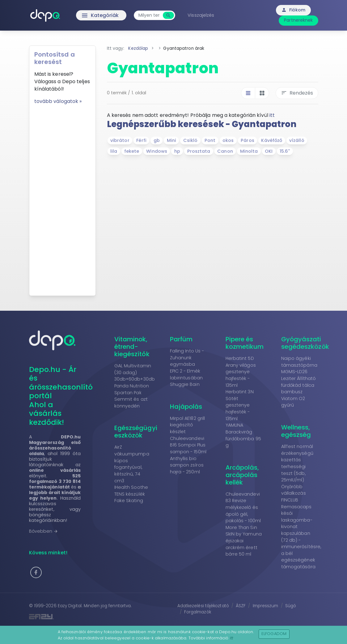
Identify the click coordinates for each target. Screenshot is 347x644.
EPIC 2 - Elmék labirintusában (186, 374)
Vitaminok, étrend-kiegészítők (132, 347)
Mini (171, 140)
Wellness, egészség (296, 431)
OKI (269, 151)
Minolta (249, 151)
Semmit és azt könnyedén (131, 403)
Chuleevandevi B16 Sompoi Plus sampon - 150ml (188, 445)
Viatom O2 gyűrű (293, 402)
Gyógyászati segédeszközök (305, 343)
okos (228, 140)
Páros (248, 140)
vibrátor (120, 140)
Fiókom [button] (293, 10)
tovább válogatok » (58, 101)
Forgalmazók (198, 612)
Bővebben (44, 531)
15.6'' (285, 151)
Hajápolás (186, 407)
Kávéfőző (272, 140)
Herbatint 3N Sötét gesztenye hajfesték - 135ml (240, 405)
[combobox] (149, 15)
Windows (157, 151)
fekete (132, 151)
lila (114, 151)
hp (177, 151)
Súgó (291, 606)
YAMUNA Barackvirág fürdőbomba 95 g (243, 435)
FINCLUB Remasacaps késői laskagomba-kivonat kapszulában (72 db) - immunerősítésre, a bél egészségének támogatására (301, 533)
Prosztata (199, 151)
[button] (36, 572)
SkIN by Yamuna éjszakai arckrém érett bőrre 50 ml (244, 544)
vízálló (297, 140)
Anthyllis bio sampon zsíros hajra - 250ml (187, 465)
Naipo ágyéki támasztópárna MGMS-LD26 (299, 365)
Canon (225, 151)
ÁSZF (241, 606)
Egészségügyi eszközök (136, 432)
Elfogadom (274, 634)
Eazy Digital (70, 606)
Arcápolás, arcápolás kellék (242, 475)
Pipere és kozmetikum (245, 343)
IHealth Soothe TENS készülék (131, 491)
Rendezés (297, 93)
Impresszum (266, 606)
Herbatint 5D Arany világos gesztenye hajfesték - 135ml (241, 372)
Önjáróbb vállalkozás (294, 490)
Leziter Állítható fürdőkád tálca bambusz (299, 385)
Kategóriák (87, 15)
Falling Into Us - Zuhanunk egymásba (187, 358)
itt (272, 115)
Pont (210, 140)
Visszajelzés (201, 15)
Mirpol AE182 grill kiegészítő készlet (188, 425)
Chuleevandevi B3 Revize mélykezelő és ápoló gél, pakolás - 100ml (243, 507)
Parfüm (181, 339)
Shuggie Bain (185, 384)
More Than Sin (241, 527)
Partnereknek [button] (298, 20)
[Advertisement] (62, 198)
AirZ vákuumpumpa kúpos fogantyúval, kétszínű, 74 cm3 (132, 464)
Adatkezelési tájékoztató (203, 606)
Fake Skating (129, 501)
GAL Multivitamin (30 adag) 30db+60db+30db (135, 372)
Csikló (190, 140)
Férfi (141, 140)
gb (157, 140)
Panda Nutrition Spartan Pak (132, 389)
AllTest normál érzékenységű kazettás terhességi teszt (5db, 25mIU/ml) (297, 463)
